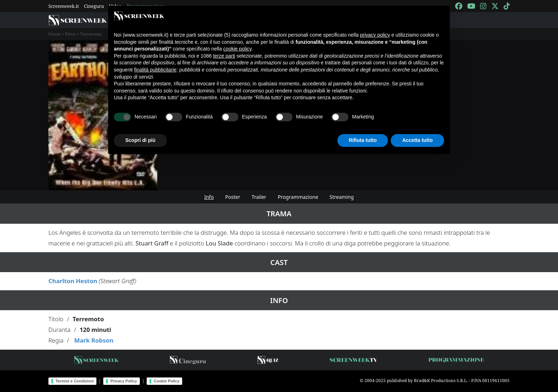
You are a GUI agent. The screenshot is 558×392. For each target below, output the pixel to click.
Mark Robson (94, 340)
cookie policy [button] (237, 49)
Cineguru (94, 6)
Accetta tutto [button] (417, 140)
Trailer (259, 197)
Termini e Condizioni (75, 381)
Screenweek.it (64, 6)
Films (70, 34)
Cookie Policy (167, 381)
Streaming (342, 197)
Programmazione (298, 197)
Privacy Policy (124, 381)
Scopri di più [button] (140, 140)
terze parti (224, 56)
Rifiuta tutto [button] (363, 140)
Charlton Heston (73, 281)
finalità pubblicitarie (155, 70)
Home (54, 34)
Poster (233, 197)
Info (209, 197)
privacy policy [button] (375, 35)
